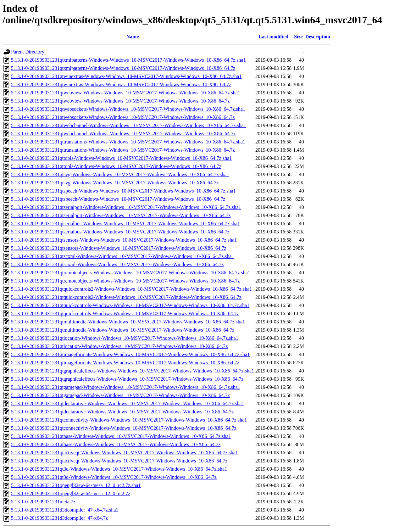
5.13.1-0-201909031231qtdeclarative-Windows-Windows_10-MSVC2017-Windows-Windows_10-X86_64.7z (122, 412)
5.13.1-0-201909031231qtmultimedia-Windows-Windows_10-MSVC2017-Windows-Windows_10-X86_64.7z (123, 330)
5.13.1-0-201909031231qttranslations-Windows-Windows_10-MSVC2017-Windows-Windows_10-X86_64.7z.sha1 (128, 142)
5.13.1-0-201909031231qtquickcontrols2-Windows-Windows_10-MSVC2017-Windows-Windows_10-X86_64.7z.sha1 (131, 289)
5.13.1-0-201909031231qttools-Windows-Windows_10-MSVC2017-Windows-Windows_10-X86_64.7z (116, 166)
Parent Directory (28, 52)
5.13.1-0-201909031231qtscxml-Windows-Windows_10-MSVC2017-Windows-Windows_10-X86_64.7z (117, 264)
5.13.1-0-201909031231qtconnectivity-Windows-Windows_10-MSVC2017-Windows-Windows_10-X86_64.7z (124, 428)
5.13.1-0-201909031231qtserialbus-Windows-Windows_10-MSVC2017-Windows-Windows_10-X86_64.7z (120, 232)
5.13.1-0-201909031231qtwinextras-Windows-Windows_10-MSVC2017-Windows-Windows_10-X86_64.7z (121, 84)
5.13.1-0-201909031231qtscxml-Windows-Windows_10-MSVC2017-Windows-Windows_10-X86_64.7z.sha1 (122, 256)
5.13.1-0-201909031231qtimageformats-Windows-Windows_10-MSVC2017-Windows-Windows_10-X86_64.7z (125, 363)
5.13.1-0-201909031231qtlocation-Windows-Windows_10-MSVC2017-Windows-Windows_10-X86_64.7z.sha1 (125, 338)
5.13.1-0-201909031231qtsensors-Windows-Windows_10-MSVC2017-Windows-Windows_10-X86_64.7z (119, 248)
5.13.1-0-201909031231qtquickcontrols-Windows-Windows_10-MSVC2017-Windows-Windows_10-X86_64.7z (125, 314)
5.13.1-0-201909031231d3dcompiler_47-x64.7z (59, 518)
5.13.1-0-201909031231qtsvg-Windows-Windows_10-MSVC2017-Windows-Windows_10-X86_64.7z (115, 183)
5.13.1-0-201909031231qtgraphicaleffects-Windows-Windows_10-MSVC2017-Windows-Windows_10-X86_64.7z (127, 379)
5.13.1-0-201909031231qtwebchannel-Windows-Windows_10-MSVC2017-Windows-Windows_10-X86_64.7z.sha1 (129, 125)
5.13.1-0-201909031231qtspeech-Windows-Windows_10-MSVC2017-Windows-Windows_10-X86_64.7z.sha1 (123, 191)
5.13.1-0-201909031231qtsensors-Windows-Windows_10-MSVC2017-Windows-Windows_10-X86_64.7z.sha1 (124, 240)
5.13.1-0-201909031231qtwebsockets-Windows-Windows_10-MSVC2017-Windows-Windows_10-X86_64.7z (123, 117)
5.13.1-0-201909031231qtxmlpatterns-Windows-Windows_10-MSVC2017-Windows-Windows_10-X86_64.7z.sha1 (128, 60)
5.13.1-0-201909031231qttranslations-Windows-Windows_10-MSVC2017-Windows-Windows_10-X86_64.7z (123, 150)
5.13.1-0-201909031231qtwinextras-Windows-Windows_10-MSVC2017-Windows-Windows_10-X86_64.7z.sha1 (126, 76)
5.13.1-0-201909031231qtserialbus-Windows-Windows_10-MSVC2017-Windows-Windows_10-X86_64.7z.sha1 (125, 224)
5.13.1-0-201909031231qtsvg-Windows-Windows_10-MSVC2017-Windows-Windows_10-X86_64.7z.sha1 (120, 174)
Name (133, 37)
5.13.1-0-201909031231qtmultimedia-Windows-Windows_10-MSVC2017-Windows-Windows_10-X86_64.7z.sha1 (128, 322)
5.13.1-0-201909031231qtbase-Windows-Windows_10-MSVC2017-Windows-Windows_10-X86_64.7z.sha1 (121, 436)
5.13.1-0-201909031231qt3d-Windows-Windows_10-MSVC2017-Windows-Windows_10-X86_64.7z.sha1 (119, 469)
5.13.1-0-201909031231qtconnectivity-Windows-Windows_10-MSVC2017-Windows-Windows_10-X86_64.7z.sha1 (129, 420)
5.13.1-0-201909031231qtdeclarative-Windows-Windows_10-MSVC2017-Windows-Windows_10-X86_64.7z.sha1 (128, 403)
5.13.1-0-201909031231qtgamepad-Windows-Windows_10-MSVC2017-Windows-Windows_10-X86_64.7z (120, 395)
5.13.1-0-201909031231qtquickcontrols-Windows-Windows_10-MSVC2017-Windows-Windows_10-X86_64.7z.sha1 (130, 305)
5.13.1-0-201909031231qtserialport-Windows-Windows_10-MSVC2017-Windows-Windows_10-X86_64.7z (121, 215)
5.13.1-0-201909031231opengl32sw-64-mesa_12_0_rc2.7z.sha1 (76, 485)
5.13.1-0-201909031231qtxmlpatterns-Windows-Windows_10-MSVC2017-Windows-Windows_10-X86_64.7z (123, 68)
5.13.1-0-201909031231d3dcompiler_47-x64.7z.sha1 (65, 510)
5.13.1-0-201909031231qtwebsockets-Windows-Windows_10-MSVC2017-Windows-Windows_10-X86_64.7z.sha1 (128, 109)
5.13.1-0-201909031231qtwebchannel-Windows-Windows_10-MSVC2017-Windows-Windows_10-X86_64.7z (123, 134)
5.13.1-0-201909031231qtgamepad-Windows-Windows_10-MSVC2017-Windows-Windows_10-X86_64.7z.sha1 (126, 387)
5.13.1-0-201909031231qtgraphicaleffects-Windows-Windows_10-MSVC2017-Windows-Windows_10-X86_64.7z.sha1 (133, 371)
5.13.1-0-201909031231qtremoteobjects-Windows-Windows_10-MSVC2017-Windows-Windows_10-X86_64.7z (125, 281)
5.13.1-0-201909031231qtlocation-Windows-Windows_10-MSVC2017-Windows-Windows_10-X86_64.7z (119, 346)
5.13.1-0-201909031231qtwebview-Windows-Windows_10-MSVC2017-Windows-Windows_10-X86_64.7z (120, 101)
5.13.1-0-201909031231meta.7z (43, 502)
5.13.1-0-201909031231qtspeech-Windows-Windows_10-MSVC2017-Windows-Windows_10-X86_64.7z (118, 199)
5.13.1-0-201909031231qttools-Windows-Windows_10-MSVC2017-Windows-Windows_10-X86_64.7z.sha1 (121, 158)
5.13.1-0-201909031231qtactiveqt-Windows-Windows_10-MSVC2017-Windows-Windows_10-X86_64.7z (119, 461)
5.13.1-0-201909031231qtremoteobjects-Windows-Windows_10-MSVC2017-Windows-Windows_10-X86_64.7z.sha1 (131, 273)
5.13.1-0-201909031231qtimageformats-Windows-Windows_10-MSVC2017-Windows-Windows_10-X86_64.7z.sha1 (130, 354)
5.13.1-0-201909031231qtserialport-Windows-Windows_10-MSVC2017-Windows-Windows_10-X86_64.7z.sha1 (126, 207)
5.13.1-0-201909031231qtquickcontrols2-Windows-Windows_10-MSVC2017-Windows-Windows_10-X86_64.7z (126, 297)
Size (298, 37)
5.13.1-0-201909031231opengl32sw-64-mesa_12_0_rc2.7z (71, 493)
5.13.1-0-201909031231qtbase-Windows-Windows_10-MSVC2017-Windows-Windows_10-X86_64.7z (116, 444)
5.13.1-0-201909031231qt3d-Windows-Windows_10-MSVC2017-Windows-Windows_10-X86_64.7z (114, 477)
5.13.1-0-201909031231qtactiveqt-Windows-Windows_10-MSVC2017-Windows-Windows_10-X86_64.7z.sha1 (125, 453)
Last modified (273, 37)
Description (318, 37)
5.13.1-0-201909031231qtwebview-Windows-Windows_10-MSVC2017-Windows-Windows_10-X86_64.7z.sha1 (126, 93)
